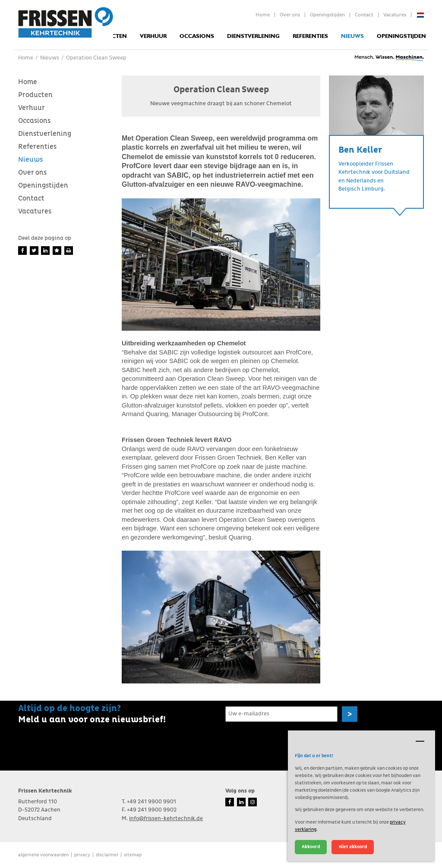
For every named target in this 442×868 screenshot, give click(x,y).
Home (263, 15)
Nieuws (352, 36)
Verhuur (153, 36)
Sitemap (133, 855)
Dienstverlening (253, 36)
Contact (364, 15)
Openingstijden (327, 15)
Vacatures (395, 15)
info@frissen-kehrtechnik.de (166, 819)
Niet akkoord (353, 847)
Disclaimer (107, 855)
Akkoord (311, 847)
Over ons (290, 15)
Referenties (310, 36)
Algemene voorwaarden (43, 855)
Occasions (197, 36)
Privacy (82, 855)
